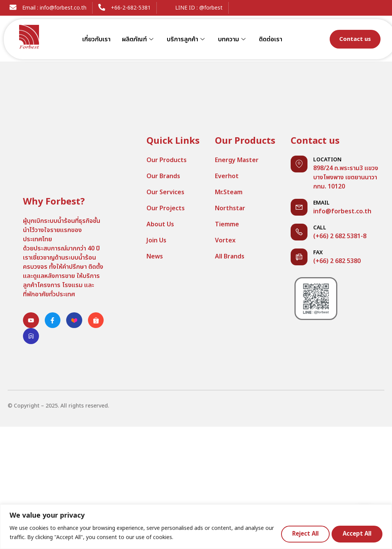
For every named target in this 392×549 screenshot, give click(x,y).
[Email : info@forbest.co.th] (13, 7)
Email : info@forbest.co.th (54, 8)
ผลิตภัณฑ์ (139, 39)
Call (320, 228)
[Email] (299, 207)
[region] (196, 527)
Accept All (356, 533)
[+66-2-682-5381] (102, 7)
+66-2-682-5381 (131, 8)
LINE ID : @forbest (199, 8)
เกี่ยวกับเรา (96, 39)
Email (321, 203)
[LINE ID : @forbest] (166, 7)
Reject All (301, 533)
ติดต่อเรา (271, 39)
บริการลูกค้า (187, 39)
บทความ (233, 39)
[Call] (299, 232)
